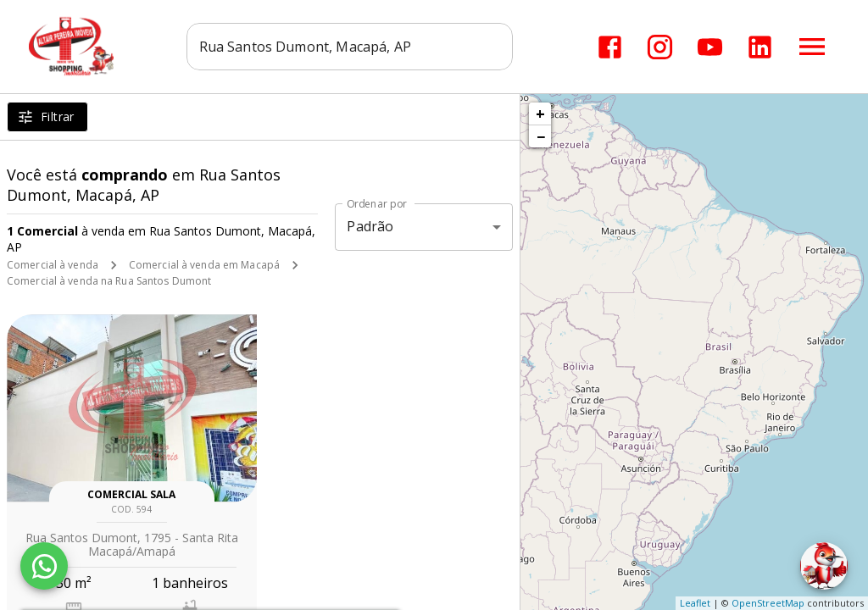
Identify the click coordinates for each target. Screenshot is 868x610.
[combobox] (350, 47)
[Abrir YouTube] (710, 47)
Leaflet (695, 603)
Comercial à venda (53, 265)
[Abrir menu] (812, 47)
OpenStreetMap (768, 603)
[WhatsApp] (44, 566)
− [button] (541, 136)
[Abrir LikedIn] (760, 47)
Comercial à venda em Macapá (204, 265)
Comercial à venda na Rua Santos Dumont (109, 281)
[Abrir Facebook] (610, 47)
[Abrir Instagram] (660, 47)
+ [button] (540, 114)
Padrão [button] (370, 226)
